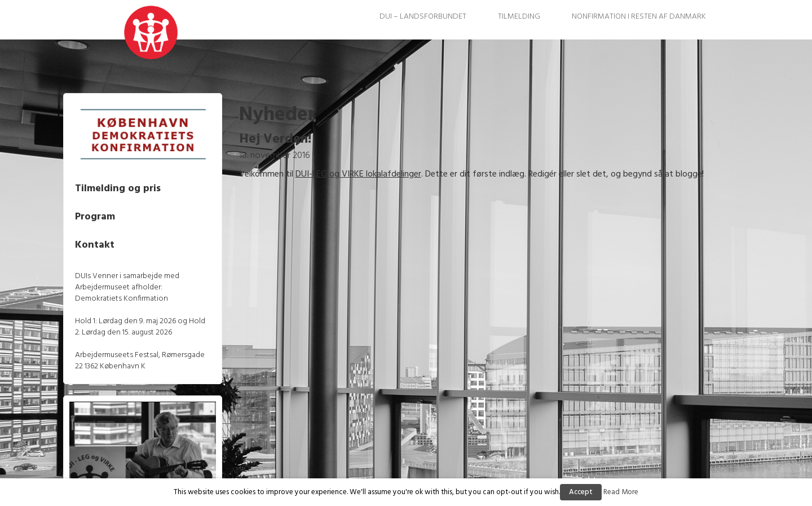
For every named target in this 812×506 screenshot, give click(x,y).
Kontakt (116, 241)
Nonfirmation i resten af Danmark (639, 17)
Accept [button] (581, 492)
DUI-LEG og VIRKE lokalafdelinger (369, 174)
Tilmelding (519, 17)
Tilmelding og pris (139, 184)
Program (116, 212)
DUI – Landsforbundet (423, 17)
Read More (621, 492)
